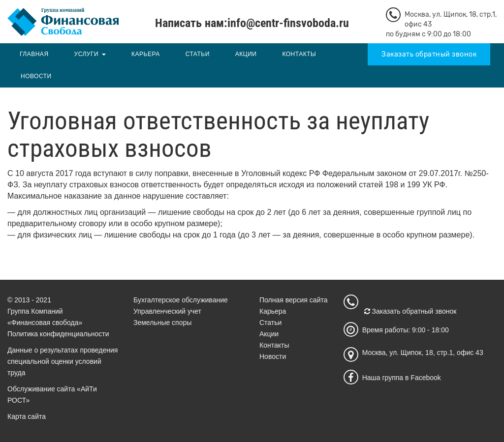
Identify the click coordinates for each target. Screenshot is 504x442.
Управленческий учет (167, 311)
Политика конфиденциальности (58, 334)
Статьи (198, 54)
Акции (246, 54)
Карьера (146, 54)
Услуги (87, 54)
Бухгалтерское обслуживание (181, 300)
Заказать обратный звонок (429, 54)
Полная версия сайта (294, 300)
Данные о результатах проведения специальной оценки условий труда (63, 361)
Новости (36, 76)
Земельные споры (162, 323)
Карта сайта (27, 416)
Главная (34, 54)
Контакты (299, 54)
